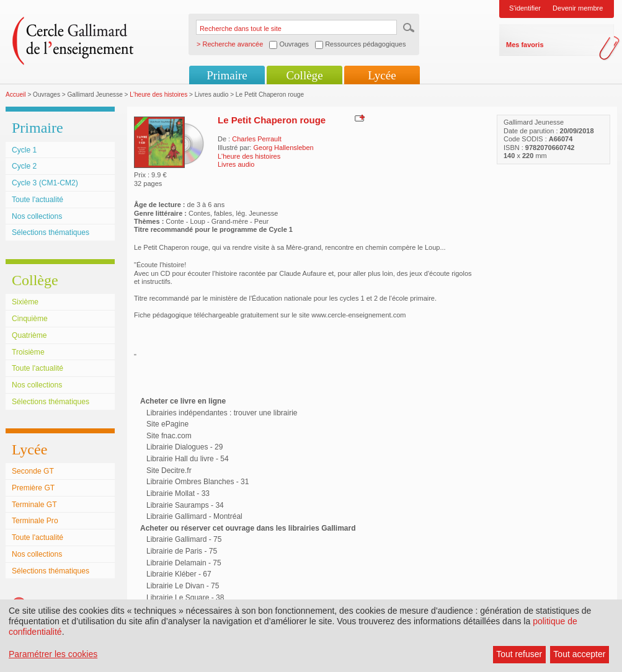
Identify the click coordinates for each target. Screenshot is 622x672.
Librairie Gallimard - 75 (184, 539)
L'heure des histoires (158, 95)
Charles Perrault (256, 139)
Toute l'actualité (38, 200)
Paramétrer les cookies (53, 654)
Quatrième (29, 335)
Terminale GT (34, 505)
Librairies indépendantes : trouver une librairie (222, 413)
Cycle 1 (24, 150)
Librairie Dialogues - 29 (184, 447)
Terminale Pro (35, 521)
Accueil (16, 95)
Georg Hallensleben (283, 148)
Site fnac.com (169, 436)
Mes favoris (525, 45)
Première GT (33, 488)
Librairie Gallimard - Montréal (194, 516)
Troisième (28, 352)
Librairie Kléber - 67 (179, 574)
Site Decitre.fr (169, 471)
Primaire (227, 75)
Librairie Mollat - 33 (178, 493)
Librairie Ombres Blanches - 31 (198, 482)
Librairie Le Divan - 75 (183, 586)
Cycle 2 (24, 166)
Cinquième (30, 319)
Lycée (382, 75)
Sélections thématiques (51, 232)
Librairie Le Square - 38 (185, 598)
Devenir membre (578, 8)
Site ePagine (167, 424)
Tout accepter (579, 654)
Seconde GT (33, 471)
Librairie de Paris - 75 (182, 551)
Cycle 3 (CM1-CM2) (45, 183)
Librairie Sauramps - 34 (185, 505)
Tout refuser (519, 654)
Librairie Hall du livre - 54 (188, 459)
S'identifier (525, 8)
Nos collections (37, 216)
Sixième (25, 302)
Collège (304, 75)
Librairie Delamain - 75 (184, 563)
